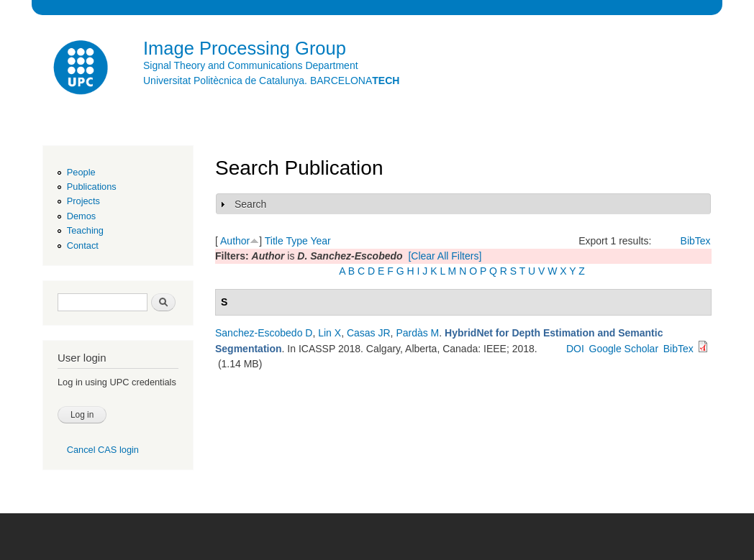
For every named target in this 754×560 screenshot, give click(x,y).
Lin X (330, 333)
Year (320, 241)
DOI (575, 349)
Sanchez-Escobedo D (264, 333)
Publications (92, 187)
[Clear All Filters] (445, 256)
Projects (83, 201)
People (81, 172)
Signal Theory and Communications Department (251, 65)
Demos (81, 216)
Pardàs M (417, 333)
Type (296, 241)
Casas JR (369, 333)
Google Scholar (624, 349)
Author (235, 241)
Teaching (85, 230)
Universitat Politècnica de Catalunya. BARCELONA (271, 81)
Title (274, 241)
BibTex (696, 241)
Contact (83, 245)
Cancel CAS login (103, 450)
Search (250, 204)
